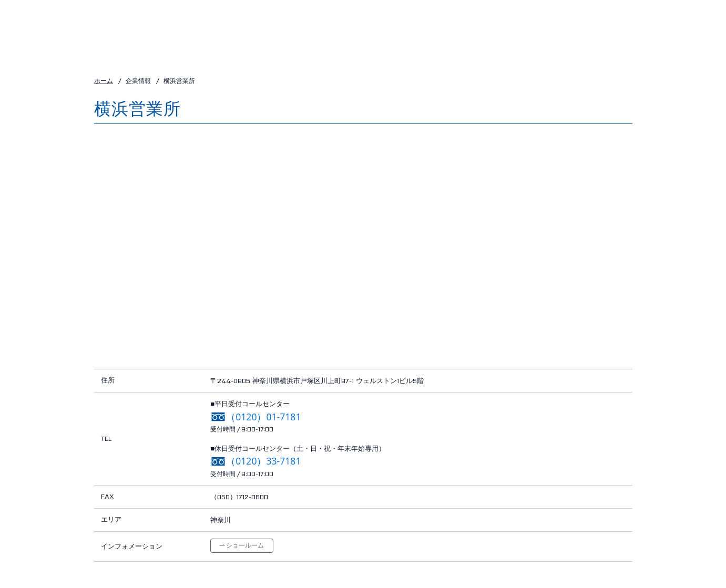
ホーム (104, 81)
